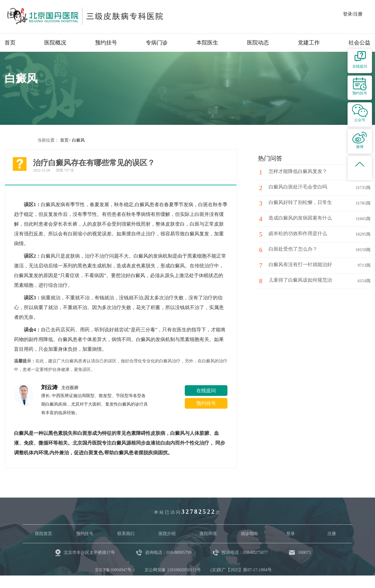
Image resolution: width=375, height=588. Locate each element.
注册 (332, 533)
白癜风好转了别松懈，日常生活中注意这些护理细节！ (303, 206)
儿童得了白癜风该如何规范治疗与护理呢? (303, 283)
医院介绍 (167, 533)
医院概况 (55, 43)
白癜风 (78, 140)
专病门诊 (157, 43)
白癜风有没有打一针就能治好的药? (303, 268)
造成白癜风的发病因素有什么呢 (303, 218)
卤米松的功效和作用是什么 (298, 234)
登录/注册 (353, 14)
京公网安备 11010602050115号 (173, 570)
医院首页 (44, 533)
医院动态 (258, 43)
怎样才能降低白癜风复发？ (298, 172)
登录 (291, 533)
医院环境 (208, 533)
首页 (10, 43)
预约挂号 (106, 43)
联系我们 (126, 533)
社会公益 (359, 43)
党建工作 (309, 43)
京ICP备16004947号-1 (115, 570)
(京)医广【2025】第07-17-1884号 (241, 570)
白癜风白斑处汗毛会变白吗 (298, 187)
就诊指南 (249, 533)
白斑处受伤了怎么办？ (294, 250)
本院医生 (207, 43)
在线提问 (206, 390)
